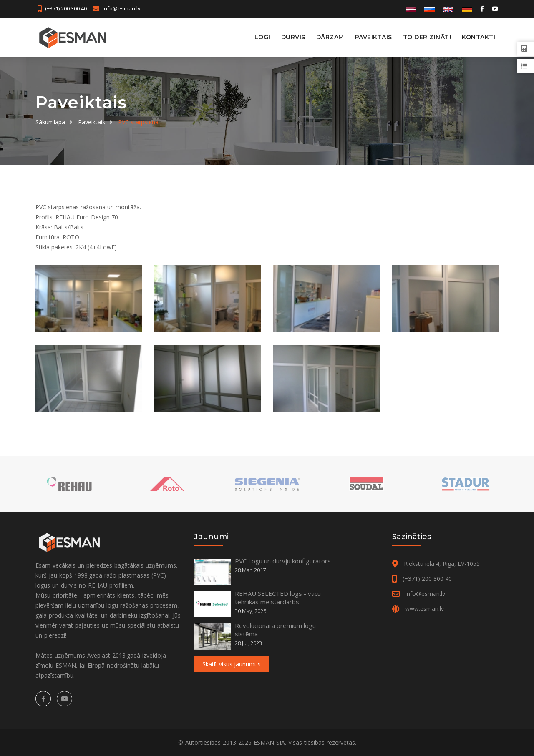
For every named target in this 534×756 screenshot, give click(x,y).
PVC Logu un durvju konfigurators (283, 561)
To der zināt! (427, 37)
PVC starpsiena (138, 122)
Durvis (293, 37)
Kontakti (479, 37)
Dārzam (330, 37)
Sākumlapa (50, 122)
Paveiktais (374, 37)
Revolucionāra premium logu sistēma (275, 630)
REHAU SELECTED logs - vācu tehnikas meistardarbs (278, 598)
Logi (262, 37)
